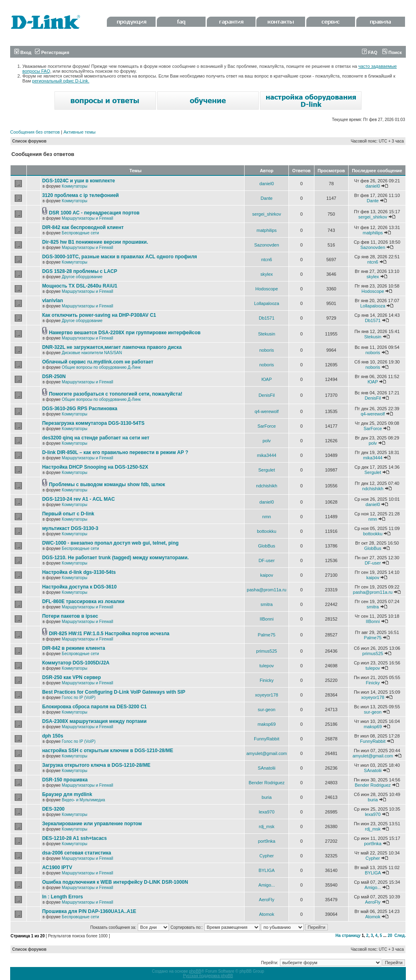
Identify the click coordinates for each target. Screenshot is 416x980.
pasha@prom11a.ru (267, 590)
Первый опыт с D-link (68, 514)
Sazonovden (267, 245)
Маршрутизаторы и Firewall (88, 218)
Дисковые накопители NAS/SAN (92, 353)
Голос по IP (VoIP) (79, 698)
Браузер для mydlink (67, 794)
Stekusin (266, 334)
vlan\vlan (53, 301)
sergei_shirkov (267, 214)
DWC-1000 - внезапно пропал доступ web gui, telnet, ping (110, 543)
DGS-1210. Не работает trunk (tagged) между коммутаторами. (116, 558)
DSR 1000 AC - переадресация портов (94, 213)
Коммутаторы (75, 186)
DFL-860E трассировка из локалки (83, 601)
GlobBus (266, 546)
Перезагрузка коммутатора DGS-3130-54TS (93, 423)
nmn (267, 517)
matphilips (267, 230)
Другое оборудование (82, 277)
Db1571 (267, 318)
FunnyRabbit (266, 739)
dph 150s (53, 736)
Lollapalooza (266, 303)
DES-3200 (53, 809)
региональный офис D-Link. (61, 81)
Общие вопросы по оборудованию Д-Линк (101, 367)
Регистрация (52, 52)
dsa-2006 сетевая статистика (77, 853)
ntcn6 (267, 260)
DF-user (266, 560)
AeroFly (266, 900)
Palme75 (267, 635)
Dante (267, 198)
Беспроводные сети (80, 233)
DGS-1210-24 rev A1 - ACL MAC (79, 499)
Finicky (266, 680)
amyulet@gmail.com (266, 753)
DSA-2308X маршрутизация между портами (94, 721)
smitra (266, 604)
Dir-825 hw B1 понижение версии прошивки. (95, 242)
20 (390, 936)
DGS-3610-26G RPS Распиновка (80, 409)
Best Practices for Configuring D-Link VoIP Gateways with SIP (114, 692)
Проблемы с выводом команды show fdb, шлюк (107, 485)
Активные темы (79, 132)
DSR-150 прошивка (65, 780)
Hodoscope (266, 289)
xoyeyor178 (267, 695)
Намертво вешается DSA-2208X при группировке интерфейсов (125, 333)
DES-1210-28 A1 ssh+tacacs (75, 838)
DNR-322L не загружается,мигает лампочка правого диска (112, 347)
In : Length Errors (63, 897)
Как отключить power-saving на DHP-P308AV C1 (99, 315)
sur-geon (267, 710)
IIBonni (266, 619)
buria (266, 797)
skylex (267, 274)
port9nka (267, 841)
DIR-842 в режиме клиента (74, 648)
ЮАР (267, 379)
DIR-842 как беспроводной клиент (83, 227)
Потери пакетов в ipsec (70, 616)
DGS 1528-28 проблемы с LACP (80, 271)
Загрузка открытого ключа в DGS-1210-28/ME (96, 765)
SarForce (267, 426)
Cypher (267, 856)
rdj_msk (267, 826)
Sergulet (267, 470)
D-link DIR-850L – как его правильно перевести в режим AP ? (115, 452)
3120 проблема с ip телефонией (81, 195)
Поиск (392, 52)
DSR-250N (54, 376)
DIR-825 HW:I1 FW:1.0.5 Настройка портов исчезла (109, 634)
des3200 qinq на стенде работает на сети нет (96, 438)
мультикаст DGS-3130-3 (70, 528)
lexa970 (267, 812)
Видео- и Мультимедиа (83, 800)
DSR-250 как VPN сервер (72, 677)
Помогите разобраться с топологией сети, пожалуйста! (115, 394)
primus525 (267, 651)
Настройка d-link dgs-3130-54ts (79, 572)
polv (266, 441)
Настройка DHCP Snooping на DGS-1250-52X (95, 467)
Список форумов (29, 141)
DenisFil (266, 395)
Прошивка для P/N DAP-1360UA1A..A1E (89, 911)
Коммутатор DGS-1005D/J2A (76, 663)
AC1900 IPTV (57, 868)
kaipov (266, 575)
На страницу (348, 936)
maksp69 (267, 724)
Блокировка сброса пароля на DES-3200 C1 (95, 707)
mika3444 (266, 455)
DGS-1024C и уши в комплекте (79, 181)
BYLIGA (266, 870)
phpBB (195, 971)
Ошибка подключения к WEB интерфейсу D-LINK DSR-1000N (115, 882)
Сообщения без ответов (35, 132)
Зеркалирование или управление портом (92, 824)
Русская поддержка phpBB (208, 976)
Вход (23, 52)
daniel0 (267, 184)
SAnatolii (267, 768)
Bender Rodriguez (267, 783)
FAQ (370, 52)
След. (400, 936)
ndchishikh (266, 486)
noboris (266, 350)
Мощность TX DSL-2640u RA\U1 (80, 286)
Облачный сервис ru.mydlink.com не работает (98, 362)
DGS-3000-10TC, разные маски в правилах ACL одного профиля (120, 257)
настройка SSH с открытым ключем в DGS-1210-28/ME (108, 751)
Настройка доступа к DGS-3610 (80, 587)
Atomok (267, 914)
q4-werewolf (267, 411)
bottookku (266, 531)
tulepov (267, 666)
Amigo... (266, 885)
